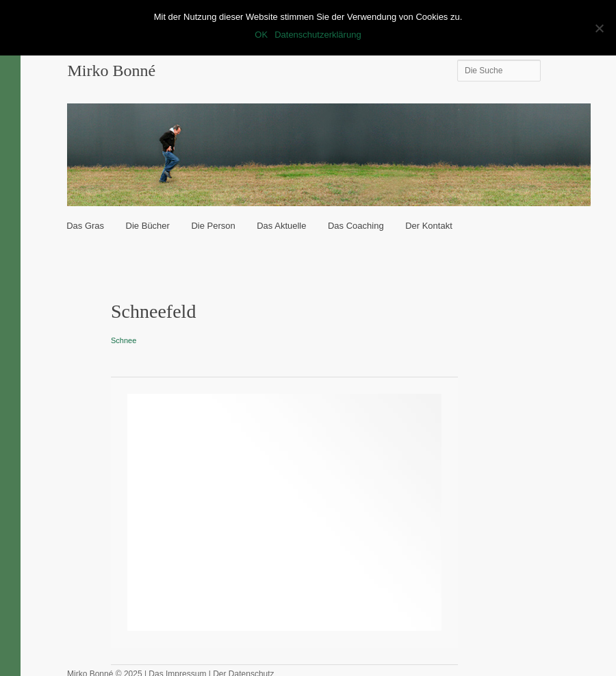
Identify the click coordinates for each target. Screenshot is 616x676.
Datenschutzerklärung (318, 35)
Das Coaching (356, 226)
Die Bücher (148, 226)
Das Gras (85, 226)
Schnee (124, 340)
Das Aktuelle (281, 226)
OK (261, 35)
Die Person (213, 226)
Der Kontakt (429, 226)
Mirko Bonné (111, 71)
